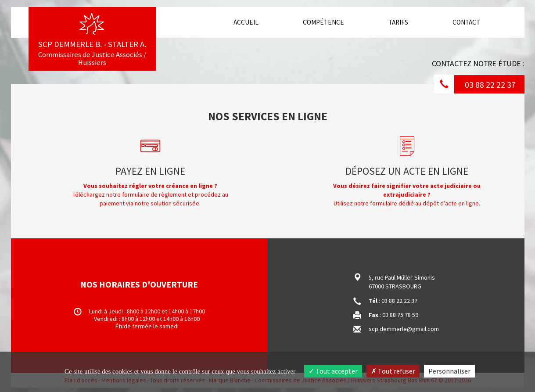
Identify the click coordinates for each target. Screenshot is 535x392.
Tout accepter (333, 371)
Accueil (249, 22)
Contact (466, 22)
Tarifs (398, 22)
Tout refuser (393, 371)
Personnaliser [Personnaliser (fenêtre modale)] (449, 371)
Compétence (323, 22)
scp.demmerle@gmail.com (404, 329)
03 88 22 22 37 (490, 85)
